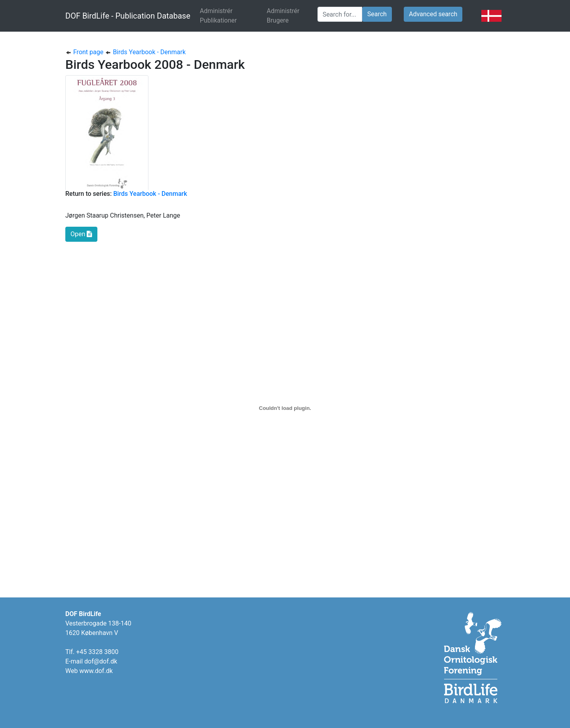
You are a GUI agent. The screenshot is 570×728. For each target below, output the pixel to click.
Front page (85, 52)
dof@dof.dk (101, 661)
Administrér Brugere (283, 16)
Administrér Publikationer (230, 16)
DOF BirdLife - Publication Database (128, 16)
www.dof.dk (96, 671)
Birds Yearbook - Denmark (145, 52)
